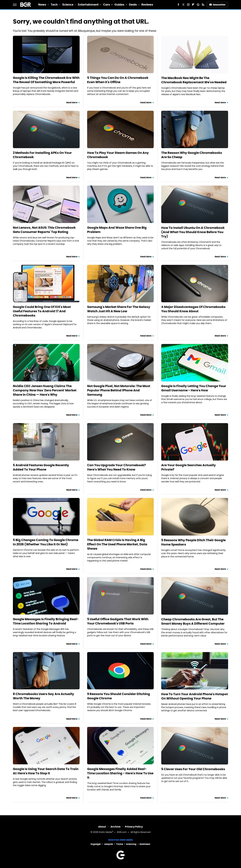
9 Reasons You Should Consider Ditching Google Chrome (119, 696)
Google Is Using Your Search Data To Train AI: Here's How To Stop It (46, 771)
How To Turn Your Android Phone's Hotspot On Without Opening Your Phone (195, 696)
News (42, 5)
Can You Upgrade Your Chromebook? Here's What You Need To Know (117, 467)
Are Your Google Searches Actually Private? (189, 467)
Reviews (147, 5)
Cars (107, 5)
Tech (54, 5)
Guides (120, 5)
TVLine (120, 844)
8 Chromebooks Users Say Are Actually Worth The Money (43, 696)
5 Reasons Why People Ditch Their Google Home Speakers (193, 542)
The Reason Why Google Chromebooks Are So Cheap (192, 155)
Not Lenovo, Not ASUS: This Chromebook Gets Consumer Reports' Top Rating (44, 230)
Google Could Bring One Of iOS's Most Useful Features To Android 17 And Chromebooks (42, 311)
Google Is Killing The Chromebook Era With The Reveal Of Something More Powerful (46, 80)
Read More (72, 103)
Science (68, 5)
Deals (133, 5)
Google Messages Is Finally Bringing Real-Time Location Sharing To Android (46, 621)
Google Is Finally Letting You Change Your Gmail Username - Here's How (194, 388)
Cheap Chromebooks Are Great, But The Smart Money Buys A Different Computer (193, 621)
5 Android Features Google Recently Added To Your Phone (41, 467)
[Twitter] (183, 5)
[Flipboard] (193, 5)
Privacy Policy (134, 827)
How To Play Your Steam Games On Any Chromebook (118, 155)
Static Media (106, 832)
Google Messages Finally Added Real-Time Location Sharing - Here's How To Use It (120, 773)
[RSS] (203, 5)
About (102, 827)
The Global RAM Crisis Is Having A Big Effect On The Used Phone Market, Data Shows (117, 544)
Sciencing (131, 844)
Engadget (96, 844)
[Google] (198, 5)
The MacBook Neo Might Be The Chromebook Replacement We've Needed (194, 80)
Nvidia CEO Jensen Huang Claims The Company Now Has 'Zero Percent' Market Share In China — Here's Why (45, 390)
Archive (116, 827)
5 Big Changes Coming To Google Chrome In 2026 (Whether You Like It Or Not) (46, 542)
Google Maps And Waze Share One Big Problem (117, 230)
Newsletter (217, 5)
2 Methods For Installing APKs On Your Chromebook (42, 155)
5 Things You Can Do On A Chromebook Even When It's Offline (118, 80)
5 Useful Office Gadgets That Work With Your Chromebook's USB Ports (118, 621)
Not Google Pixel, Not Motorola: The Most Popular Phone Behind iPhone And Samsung (119, 390)
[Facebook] (178, 5)
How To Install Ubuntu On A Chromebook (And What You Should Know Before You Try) (193, 232)
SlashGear (145, 844)
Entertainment (88, 5)
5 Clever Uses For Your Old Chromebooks (193, 769)
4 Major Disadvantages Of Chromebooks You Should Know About (193, 309)
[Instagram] (188, 5)
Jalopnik (108, 844)
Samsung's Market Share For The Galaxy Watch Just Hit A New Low (119, 309)
